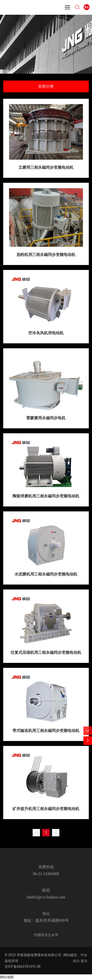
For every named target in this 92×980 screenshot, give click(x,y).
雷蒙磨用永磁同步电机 (46, 418)
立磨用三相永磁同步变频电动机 (46, 167)
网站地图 (7, 977)
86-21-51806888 (46, 874)
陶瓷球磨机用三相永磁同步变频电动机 (46, 496)
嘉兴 (84, 961)
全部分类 (46, 86)
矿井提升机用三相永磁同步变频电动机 (46, 809)
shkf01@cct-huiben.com (46, 897)
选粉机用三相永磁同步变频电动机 (46, 255)
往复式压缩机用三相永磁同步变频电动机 (46, 652)
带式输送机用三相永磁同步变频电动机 (46, 731)
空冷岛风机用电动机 (46, 333)
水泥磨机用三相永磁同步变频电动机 (46, 574)
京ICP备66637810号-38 (23, 966)
